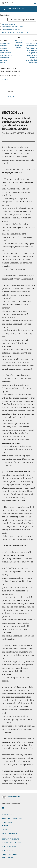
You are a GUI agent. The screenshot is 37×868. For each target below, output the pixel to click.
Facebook (8, 96)
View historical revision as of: (10, 75)
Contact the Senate (11, 839)
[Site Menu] (35, 3)
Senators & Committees (12, 819)
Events (5, 830)
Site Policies (7, 850)
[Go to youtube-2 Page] (3, 808)
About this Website (10, 854)
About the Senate (10, 834)
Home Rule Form (9, 847)
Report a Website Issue (12, 843)
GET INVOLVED (8, 858)
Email (13, 97)
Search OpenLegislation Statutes (24, 20)
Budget (5, 826)
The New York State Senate (12, 3)
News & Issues (8, 815)
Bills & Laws (7, 822)
